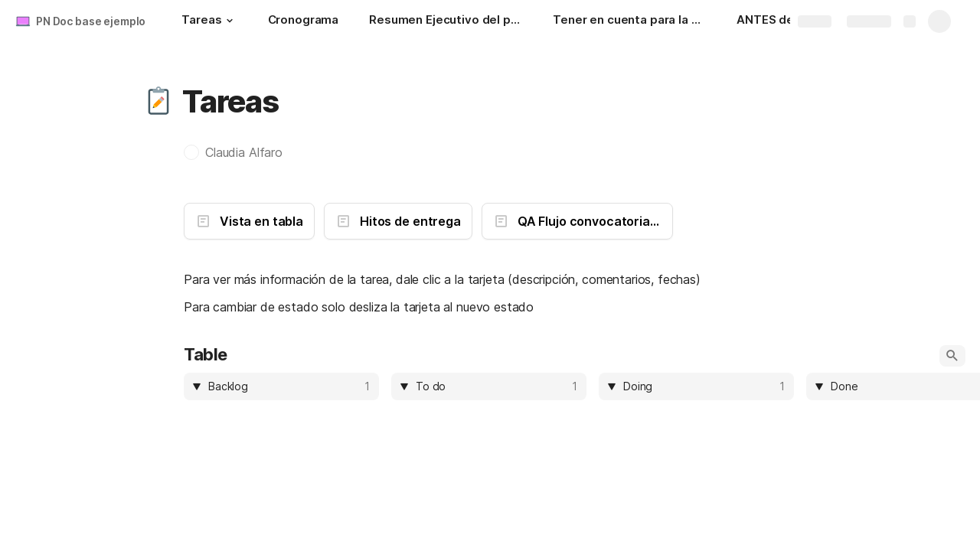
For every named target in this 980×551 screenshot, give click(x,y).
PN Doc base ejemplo (91, 21)
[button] (230, 21)
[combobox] (284, 386)
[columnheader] (281, 386)
